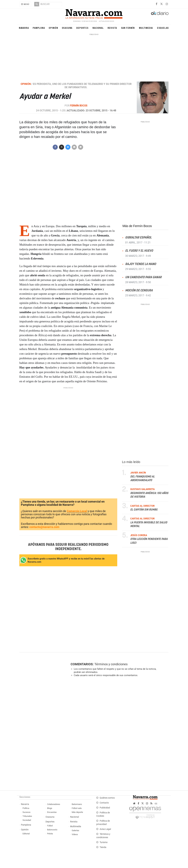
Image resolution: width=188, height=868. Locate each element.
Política (26, 808)
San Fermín (128, 28)
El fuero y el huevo (139, 251)
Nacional (98, 28)
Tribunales (27, 816)
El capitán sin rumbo (144, 510)
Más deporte (77, 812)
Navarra (24, 28)
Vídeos (75, 834)
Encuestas (52, 812)
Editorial (26, 834)
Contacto (104, 803)
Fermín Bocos (79, 106)
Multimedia (146, 28)
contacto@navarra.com (44, 527)
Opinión (53, 28)
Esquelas (163, 28)
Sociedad (27, 820)
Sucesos (26, 812)
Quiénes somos (107, 798)
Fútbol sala (77, 808)
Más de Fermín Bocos (137, 226)
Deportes (82, 28)
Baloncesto (52, 830)
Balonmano (77, 804)
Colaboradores (54, 804)
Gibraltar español (138, 238)
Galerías (75, 830)
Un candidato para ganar (143, 277)
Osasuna (67, 28)
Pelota (50, 834)
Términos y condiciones (111, 664)
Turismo (104, 842)
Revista (112, 28)
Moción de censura (139, 291)
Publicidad (105, 808)
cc (156, 803)
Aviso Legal (105, 829)
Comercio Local (77, 511)
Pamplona (39, 28)
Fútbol (50, 826)
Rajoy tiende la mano (141, 264)
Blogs (50, 808)
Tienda (103, 847)
